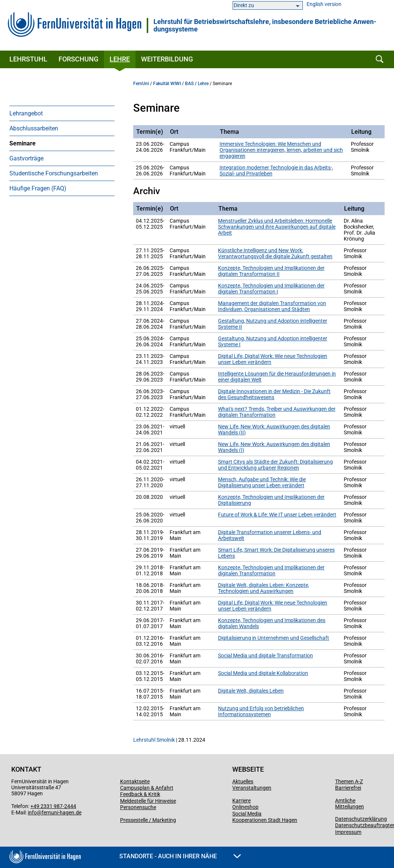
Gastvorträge (26, 158)
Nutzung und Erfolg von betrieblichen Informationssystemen (261, 711)
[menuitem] (62, 113)
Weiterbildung (167, 59)
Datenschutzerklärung (361, 819)
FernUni (141, 84)
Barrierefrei (348, 788)
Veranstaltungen (252, 788)
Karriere (241, 801)
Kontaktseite (135, 781)
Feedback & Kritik (140, 794)
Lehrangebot (26, 113)
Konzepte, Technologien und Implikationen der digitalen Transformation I (271, 289)
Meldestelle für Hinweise (148, 801)
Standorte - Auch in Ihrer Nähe (180, 856)
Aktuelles (243, 781)
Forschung (78, 59)
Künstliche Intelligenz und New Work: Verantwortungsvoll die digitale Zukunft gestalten (275, 253)
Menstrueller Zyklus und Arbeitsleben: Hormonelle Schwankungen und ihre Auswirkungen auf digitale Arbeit (277, 227)
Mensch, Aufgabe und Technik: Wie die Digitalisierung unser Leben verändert (262, 482)
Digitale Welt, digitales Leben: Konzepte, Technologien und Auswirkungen (264, 588)
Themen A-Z (349, 781)
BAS (189, 84)
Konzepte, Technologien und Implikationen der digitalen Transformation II (271, 271)
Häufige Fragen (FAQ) (38, 188)
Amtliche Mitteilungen (350, 804)
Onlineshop (245, 807)
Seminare (23, 143)
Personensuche (138, 807)
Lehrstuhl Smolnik (154, 740)
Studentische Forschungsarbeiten (54, 173)
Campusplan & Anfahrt (147, 788)
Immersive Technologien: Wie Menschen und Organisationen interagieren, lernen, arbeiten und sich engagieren (281, 150)
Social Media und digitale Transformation (265, 655)
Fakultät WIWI (167, 84)
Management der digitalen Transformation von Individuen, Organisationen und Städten (272, 306)
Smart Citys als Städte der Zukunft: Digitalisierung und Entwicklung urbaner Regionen (275, 465)
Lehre (120, 59)
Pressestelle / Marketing (148, 820)
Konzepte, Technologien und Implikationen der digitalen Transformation (271, 570)
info (32, 813)
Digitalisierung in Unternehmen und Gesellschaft (274, 638)
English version (324, 4)
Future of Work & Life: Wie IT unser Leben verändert (277, 515)
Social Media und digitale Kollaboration (263, 673)
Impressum (348, 832)
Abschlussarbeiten (34, 128)
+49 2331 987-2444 (53, 806)
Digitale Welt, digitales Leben (251, 691)
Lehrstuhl (28, 59)
